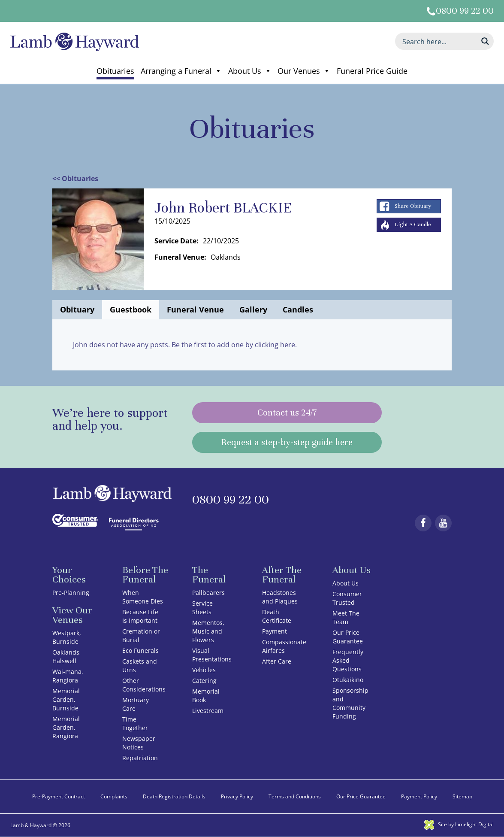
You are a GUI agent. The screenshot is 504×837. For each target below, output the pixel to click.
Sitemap (462, 796)
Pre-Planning (71, 593)
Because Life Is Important (140, 616)
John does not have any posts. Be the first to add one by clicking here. (185, 345)
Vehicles (204, 670)
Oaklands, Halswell (67, 657)
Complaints (114, 796)
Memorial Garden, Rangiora (66, 727)
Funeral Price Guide (372, 71)
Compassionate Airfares (284, 646)
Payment (275, 631)
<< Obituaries (75, 179)
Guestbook (131, 309)
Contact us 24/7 (287, 413)
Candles (298, 309)
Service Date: (177, 241)
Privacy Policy (237, 796)
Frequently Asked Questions (348, 660)
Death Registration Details (174, 796)
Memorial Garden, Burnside (66, 699)
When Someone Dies (143, 597)
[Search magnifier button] (485, 41)
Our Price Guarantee (348, 637)
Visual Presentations (212, 655)
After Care (277, 661)
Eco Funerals (140, 650)
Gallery (253, 309)
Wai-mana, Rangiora (68, 676)
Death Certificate (277, 616)
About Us (250, 71)
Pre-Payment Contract (59, 796)
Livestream (208, 711)
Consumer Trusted (347, 598)
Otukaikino (348, 680)
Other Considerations (144, 685)
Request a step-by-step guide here (287, 442)
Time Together (135, 723)
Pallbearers (208, 593)
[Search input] (439, 41)
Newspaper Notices (139, 743)
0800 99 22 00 (465, 11)
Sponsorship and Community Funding (350, 703)
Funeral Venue (195, 309)
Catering (204, 681)
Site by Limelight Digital (459, 824)
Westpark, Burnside (67, 637)
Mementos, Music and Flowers (208, 631)
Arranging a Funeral (181, 71)
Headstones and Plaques (280, 597)
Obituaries (115, 71)
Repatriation (140, 758)
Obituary (77, 309)
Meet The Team (346, 617)
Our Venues (304, 71)
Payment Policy (419, 796)
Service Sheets (202, 608)
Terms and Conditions (295, 796)
